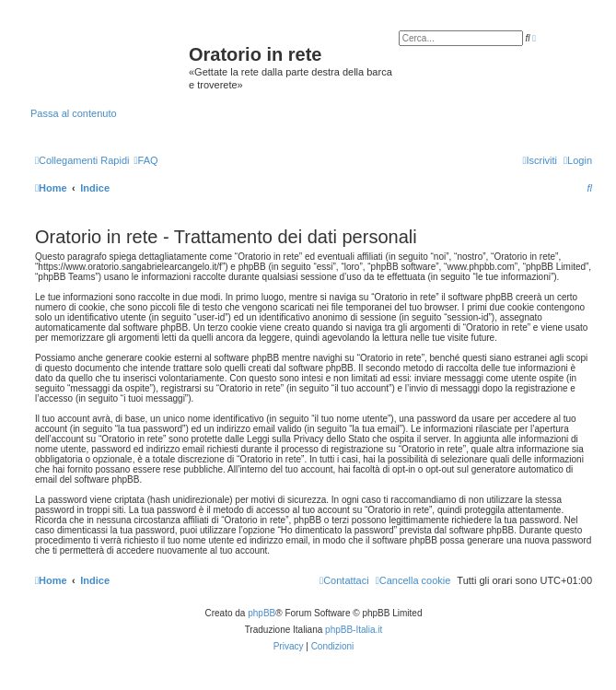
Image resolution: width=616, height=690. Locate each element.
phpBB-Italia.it (354, 630)
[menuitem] (145, 160)
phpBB (262, 613)
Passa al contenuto (74, 113)
